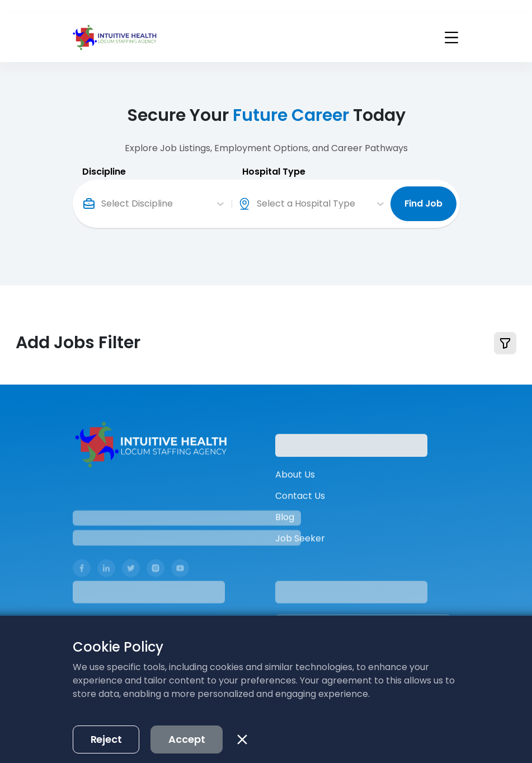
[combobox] (102, 191)
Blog (285, 531)
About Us (295, 488)
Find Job (424, 191)
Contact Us (300, 510)
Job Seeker (300, 552)
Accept (187, 726)
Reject (106, 726)
